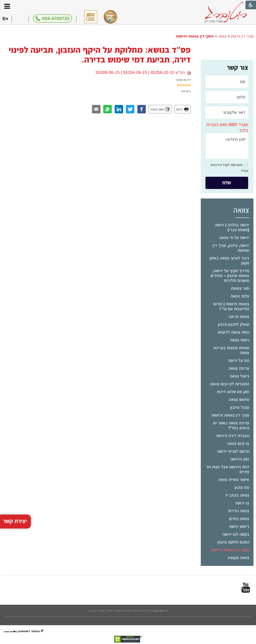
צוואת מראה (239, 317)
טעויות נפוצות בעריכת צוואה (231, 350)
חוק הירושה (240, 459)
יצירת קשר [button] (15, 499)
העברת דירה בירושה (233, 436)
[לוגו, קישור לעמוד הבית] (226, 13)
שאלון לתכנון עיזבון (234, 324)
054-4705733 (56, 18)
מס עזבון (242, 487)
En (5, 19)
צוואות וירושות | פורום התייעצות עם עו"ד (231, 306)
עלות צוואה (240, 296)
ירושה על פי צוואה (234, 238)
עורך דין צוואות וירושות (230, 415)
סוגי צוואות (240, 288)
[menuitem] (227, 227)
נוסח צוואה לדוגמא (233, 332)
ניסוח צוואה (240, 340)
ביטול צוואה (239, 376)
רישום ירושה (239, 526)
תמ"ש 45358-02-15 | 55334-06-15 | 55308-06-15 (143, 72)
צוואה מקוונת (238, 558)
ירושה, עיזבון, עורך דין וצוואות (231, 248)
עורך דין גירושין (242, 36)
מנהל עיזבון (240, 407)
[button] (7, 6)
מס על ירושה (239, 360)
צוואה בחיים (239, 519)
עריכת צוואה (239, 368)
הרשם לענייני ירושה (233, 451)
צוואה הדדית (239, 511)
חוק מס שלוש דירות (233, 392)
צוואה (222, 36)
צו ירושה (242, 503)
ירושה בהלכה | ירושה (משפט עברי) (232, 227)
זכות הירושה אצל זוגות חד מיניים (228, 469)
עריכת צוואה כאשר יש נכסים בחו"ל (231, 425)
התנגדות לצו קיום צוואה (230, 384)
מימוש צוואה (239, 399)
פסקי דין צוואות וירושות (230, 550)
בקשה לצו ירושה (236, 534)
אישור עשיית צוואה (234, 480)
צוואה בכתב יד (237, 495)
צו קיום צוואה (238, 443)
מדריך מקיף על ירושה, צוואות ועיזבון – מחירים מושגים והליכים (230, 276)
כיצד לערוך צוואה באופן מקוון (229, 260)
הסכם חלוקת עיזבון (233, 542)
